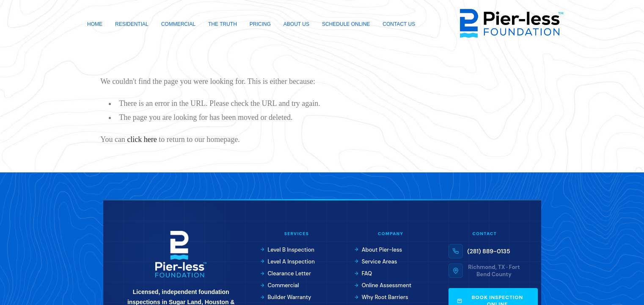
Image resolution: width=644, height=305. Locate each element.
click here (142, 139)
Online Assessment (383, 285)
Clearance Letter (286, 273)
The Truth (223, 24)
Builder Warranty (286, 297)
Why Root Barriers (381, 297)
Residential (132, 24)
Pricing (260, 24)
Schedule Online (346, 24)
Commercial (178, 24)
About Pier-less (378, 250)
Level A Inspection (288, 262)
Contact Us (399, 24)
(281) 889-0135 (489, 251)
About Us (296, 24)
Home (95, 24)
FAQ (363, 273)
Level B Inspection (288, 250)
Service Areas (376, 262)
